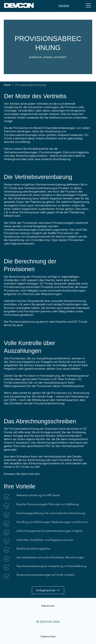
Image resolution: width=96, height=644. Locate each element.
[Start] (8, 85)
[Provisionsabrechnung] (31, 85)
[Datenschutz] (48, 636)
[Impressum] (48, 606)
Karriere (64, 5)
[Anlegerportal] (48, 590)
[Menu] (89, 5)
